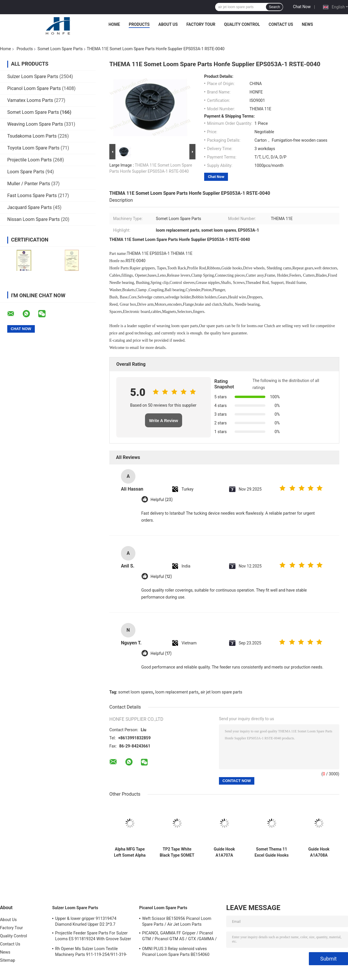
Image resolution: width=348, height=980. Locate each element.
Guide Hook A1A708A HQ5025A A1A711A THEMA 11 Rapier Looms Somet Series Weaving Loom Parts (319, 852)
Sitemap (8, 960)
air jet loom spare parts (222, 692)
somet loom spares (136, 692)
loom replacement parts (177, 692)
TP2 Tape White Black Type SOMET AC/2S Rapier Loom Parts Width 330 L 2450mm (177, 852)
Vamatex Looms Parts (30, 100)
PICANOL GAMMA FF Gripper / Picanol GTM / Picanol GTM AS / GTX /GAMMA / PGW (179, 937)
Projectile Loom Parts (30, 160)
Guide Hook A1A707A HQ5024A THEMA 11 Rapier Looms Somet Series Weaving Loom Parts (224, 852)
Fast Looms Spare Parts (32, 196)
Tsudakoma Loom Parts (32, 136)
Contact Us (281, 24)
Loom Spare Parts (26, 172)
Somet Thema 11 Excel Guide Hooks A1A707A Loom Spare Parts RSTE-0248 (272, 852)
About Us (168, 24)
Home (114, 24)
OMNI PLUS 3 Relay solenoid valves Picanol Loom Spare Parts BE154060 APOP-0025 (176, 952)
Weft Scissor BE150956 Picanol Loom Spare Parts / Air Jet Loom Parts (177, 921)
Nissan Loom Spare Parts (33, 219)
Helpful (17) (161, 654)
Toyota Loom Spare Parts (33, 148)
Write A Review (164, 421)
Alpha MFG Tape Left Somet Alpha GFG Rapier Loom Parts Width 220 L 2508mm (130, 852)
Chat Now (302, 7)
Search (274, 7)
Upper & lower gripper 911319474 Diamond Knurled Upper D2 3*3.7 (86, 921)
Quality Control (242, 24)
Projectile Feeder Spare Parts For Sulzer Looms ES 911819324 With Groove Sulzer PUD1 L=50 (93, 937)
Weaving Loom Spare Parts (35, 124)
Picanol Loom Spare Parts (34, 88)
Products (139, 24)
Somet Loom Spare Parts (60, 49)
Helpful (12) (161, 577)
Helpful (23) (162, 500)
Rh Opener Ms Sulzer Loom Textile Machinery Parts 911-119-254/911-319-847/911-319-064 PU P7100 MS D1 (91, 952)
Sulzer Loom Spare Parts (33, 76)
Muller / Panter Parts (29, 184)
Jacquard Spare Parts (30, 207)
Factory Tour (201, 24)
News (308, 24)
